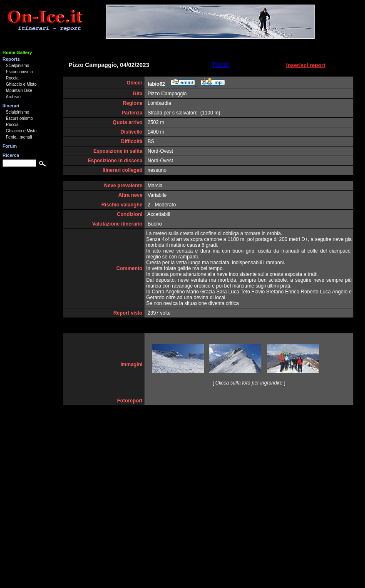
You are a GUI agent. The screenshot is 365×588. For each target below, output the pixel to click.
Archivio (13, 97)
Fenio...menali (19, 137)
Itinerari (11, 106)
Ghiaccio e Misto (21, 84)
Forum (10, 146)
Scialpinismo (17, 66)
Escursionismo (19, 72)
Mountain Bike (19, 91)
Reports (11, 59)
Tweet (220, 65)
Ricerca (11, 155)
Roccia (12, 78)
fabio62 (156, 84)
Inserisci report (306, 65)
